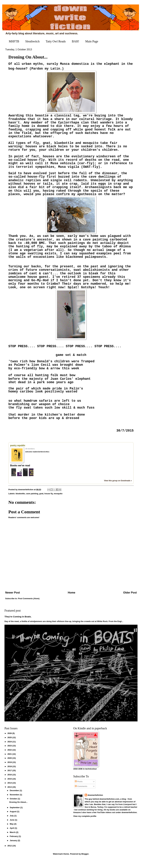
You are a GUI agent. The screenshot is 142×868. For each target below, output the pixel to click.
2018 (10, 775)
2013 (10, 795)
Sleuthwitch (32, 41)
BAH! (76, 41)
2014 (10, 791)
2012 (10, 854)
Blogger (85, 862)
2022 (10, 758)
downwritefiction (95, 803)
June (12, 828)
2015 (10, 787)
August (13, 820)
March (13, 840)
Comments (81, 794)
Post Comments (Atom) (29, 607)
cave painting (32, 502)
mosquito (58, 502)
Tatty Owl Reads (56, 41)
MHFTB (14, 41)
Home (71, 601)
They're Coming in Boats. (18, 625)
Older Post (130, 601)
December (15, 799)
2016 (10, 783)
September (15, 816)
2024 (10, 750)
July (12, 824)
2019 (10, 770)
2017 (10, 779)
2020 (10, 766)
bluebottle (20, 502)
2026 (10, 741)
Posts (79, 790)
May (12, 832)
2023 (10, 754)
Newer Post (13, 601)
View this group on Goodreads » (118, 489)
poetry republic (18, 454)
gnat (41, 502)
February (14, 845)
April (12, 836)
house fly (49, 502)
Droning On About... (18, 810)
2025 (10, 746)
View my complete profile (85, 824)
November (15, 803)
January (14, 849)
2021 (10, 762)
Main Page (92, 41)
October (14, 807)
